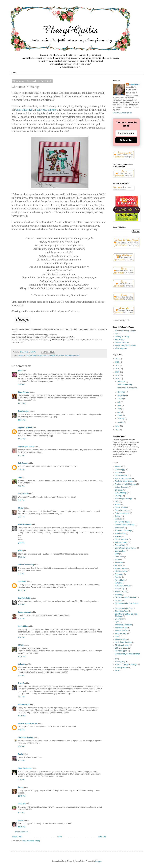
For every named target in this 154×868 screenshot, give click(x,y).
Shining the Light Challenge (125, 484)
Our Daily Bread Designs (124, 481)
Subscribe (126, 140)
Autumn (118, 504)
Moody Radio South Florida (125, 345)
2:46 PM (21, 470)
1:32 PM (21, 456)
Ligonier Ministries (122, 342)
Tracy (20, 371)
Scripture (40, 355)
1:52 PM (21, 604)
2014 (118, 426)
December (122, 382)
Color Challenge (24, 110)
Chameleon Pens (121, 611)
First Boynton (120, 340)
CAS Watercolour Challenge (126, 597)
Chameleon (119, 557)
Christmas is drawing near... (128, 388)
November (122, 392)
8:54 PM (21, 746)
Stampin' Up (120, 589)
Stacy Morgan (24, 392)
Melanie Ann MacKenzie (28, 723)
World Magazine (121, 348)
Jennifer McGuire (121, 631)
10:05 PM (22, 796)
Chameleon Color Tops (124, 608)
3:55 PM (21, 486)
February (121, 419)
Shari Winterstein (25, 768)
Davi (20, 477)
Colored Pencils (121, 507)
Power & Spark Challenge (125, 525)
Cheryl (21, 508)
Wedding (118, 595)
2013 (118, 430)
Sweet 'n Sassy (121, 592)
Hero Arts (118, 566)
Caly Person (23, 463)
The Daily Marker (121, 668)
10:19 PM (22, 657)
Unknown (22, 664)
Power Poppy (120, 470)
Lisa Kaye (22, 581)
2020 (118, 362)
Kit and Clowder (121, 568)
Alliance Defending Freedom (126, 331)
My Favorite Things (122, 522)
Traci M (21, 683)
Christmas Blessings (125, 385)
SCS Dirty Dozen (121, 648)
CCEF (117, 334)
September (122, 395)
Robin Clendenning (26, 565)
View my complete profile (122, 113)
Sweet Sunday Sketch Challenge (127, 654)
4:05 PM (21, 730)
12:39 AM (22, 557)
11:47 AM (22, 439)
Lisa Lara (22, 804)
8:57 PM (21, 543)
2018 (118, 369)
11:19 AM (22, 827)
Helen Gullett (23, 494)
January (121, 422)
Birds (117, 554)
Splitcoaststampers (46, 110)
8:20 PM (21, 638)
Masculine (119, 519)
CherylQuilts (134, 84)
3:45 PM (21, 619)
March (120, 415)
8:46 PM (21, 384)
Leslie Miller (23, 626)
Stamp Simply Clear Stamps (126, 548)
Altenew (118, 536)
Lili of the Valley (31, 355)
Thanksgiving (120, 662)
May (119, 409)
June (120, 405)
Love (117, 636)
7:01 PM (21, 697)
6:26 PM (21, 780)
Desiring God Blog (122, 337)
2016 (118, 375)
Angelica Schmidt (25, 428)
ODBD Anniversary (122, 645)
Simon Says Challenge (124, 499)
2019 (118, 365)
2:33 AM (21, 676)
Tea (116, 659)
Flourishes (119, 563)
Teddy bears (60, 355)
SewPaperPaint (24, 598)
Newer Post (17, 837)
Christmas (22, 355)
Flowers (118, 467)
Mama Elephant (121, 639)
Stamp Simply (120, 545)
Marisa (21, 820)
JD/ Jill (21, 645)
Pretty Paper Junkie (26, 447)
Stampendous (120, 551)
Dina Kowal (119, 619)
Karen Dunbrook (25, 524)
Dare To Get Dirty (121, 539)
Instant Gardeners (122, 487)
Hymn (117, 622)
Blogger (98, 861)
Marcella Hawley (121, 542)
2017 (118, 372)
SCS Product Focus (122, 586)
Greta (20, 787)
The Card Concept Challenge (126, 665)
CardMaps (119, 600)
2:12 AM (21, 574)
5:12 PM (21, 500)
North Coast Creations (123, 642)
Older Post (102, 837)
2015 (118, 379)
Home (14, 73)
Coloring (118, 496)
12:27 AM (22, 403)
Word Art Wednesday (72, 355)
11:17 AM (22, 420)
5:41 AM (21, 813)
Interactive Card (121, 628)
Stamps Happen (121, 651)
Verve (117, 670)
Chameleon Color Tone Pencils (127, 603)
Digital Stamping (121, 475)
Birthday (118, 516)
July (119, 402)
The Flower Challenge (123, 531)
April (119, 412)
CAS (117, 502)
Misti (20, 551)
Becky (21, 754)
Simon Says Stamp (122, 510)
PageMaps (119, 574)
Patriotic (118, 577)
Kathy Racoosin (121, 633)
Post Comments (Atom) (31, 841)
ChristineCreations (26, 738)
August (120, 399)
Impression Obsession (123, 625)
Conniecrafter (24, 411)
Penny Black (120, 580)
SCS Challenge (50, 355)
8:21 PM (21, 517)
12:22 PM (22, 590)
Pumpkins (119, 583)
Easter (117, 560)
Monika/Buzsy (24, 704)
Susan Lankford (25, 612)
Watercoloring (120, 533)
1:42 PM (21, 761)
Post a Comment (22, 832)
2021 (118, 359)
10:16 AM (22, 716)
